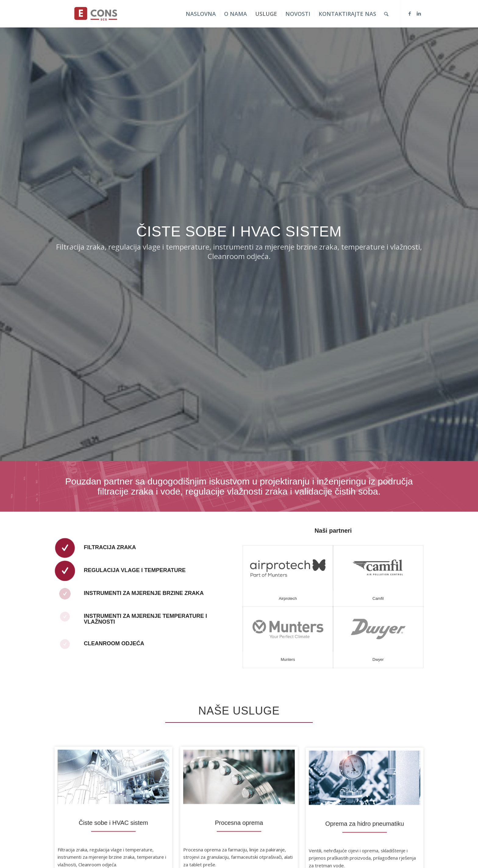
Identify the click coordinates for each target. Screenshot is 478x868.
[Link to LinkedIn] (419, 13)
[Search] (386, 14)
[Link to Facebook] (410, 13)
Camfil (378, 598)
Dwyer (378, 659)
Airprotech (288, 598)
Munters (288, 659)
